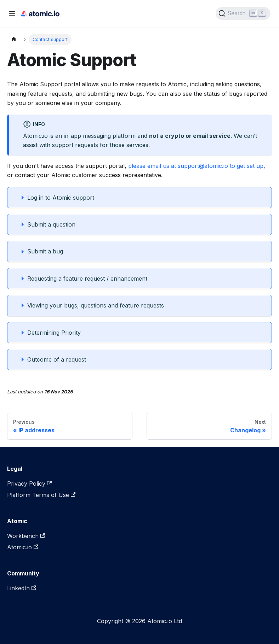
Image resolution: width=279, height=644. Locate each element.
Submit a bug (45, 251)
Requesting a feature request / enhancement (87, 279)
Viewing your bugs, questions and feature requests (96, 305)
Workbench (26, 536)
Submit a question (51, 224)
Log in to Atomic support (61, 198)
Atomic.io (23, 547)
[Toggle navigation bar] (12, 13)
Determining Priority (54, 333)
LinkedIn (22, 588)
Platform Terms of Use (41, 495)
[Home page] (14, 39)
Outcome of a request (57, 359)
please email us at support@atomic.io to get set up (196, 166)
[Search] (243, 13)
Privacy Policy (29, 484)
